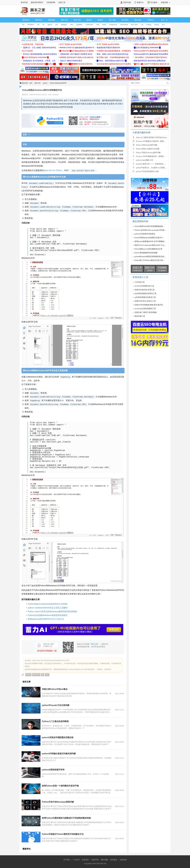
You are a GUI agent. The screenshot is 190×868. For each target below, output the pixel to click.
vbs (23, 25)
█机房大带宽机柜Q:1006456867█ (147, 48)
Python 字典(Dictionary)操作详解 (148, 153)
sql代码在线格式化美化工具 (145, 297)
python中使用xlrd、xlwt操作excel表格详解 (152, 168)
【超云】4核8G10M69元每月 (71, 61)
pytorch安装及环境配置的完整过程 (58, 737)
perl (57, 25)
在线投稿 (123, 860)
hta (38, 25)
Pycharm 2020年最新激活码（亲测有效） (152, 156)
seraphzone (113, 25)
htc (43, 25)
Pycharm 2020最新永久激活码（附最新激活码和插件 (156, 141)
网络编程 (52, 20)
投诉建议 (114, 860)
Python (28, 675)
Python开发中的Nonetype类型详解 (58, 802)
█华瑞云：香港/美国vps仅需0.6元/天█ (112, 61)
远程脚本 (79, 25)
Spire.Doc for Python (53, 170)
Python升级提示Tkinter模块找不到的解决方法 (63, 834)
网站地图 (104, 860)
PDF (47, 675)
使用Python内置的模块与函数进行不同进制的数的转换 (66, 818)
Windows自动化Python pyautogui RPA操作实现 (152, 230)
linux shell (134, 25)
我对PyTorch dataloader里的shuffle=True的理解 (152, 245)
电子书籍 (112, 20)
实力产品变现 (27, 51)
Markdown (36, 675)
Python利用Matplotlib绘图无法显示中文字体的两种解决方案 (157, 238)
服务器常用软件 (37, 2)
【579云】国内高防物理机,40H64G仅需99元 (40, 54)
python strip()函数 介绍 (145, 160)
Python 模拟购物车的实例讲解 (146, 253)
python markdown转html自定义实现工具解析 (48, 608)
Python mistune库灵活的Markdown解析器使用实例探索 (52, 611)
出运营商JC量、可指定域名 (33, 44)
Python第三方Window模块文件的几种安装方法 (152, 260)
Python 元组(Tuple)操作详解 (147, 145)
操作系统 (125, 20)
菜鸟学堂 (24, 2)
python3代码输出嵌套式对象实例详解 (59, 754)
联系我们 (86, 860)
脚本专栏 (64, 20)
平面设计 (151, 20)
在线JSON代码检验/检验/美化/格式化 (149, 305)
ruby (98, 25)
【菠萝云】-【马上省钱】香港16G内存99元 (39, 48)
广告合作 (76, 860)
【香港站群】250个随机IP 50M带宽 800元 (76, 54)
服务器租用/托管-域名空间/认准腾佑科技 (150, 61)
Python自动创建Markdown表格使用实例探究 (48, 615)
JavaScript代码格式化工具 (144, 286)
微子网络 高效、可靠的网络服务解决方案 (113, 57)
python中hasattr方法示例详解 (56, 705)
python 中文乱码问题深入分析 (147, 171)
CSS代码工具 (140, 282)
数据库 (89, 20)
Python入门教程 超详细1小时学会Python (151, 137)
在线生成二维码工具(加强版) (146, 312)
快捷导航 (166, 2)
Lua (142, 25)
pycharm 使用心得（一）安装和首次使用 (152, 164)
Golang (149, 25)
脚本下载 (77, 20)
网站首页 (26, 20)
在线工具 (62, 2)
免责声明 (95, 860)
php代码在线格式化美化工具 (145, 294)
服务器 (100, 20)
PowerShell (124, 25)
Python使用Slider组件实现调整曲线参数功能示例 (153, 226)
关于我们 (67, 860)
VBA (72, 25)
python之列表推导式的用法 (145, 234)
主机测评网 (51, 2)
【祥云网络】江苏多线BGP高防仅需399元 (151, 57)
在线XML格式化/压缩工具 (145, 290)
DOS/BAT (31, 25)
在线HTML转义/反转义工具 (145, 301)
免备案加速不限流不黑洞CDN (108, 48)
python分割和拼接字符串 (53, 770)
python (50, 25)
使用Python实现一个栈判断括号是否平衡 (60, 786)
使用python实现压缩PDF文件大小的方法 (46, 619)
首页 (31, 83)
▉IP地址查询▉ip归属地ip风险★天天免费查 (77, 51)
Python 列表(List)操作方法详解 (148, 149)
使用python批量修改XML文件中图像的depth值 (152, 241)
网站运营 (138, 20)
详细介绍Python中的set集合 (55, 689)
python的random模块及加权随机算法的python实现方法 (155, 257)
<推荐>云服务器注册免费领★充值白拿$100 (151, 44)
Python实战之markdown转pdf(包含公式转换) (48, 604)
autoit (104, 25)
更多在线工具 (140, 316)
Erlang (157, 25)
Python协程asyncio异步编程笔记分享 (148, 249)
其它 (163, 25)
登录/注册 (127, 2)
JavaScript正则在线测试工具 (145, 309)
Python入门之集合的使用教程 (55, 721)
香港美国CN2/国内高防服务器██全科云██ (39, 64)
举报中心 (140, 2)
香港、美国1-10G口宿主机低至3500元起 (113, 54)
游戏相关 (64, 25)
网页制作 (39, 20)
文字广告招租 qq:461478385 (71, 44)
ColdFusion (89, 25)
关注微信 (154, 2)
